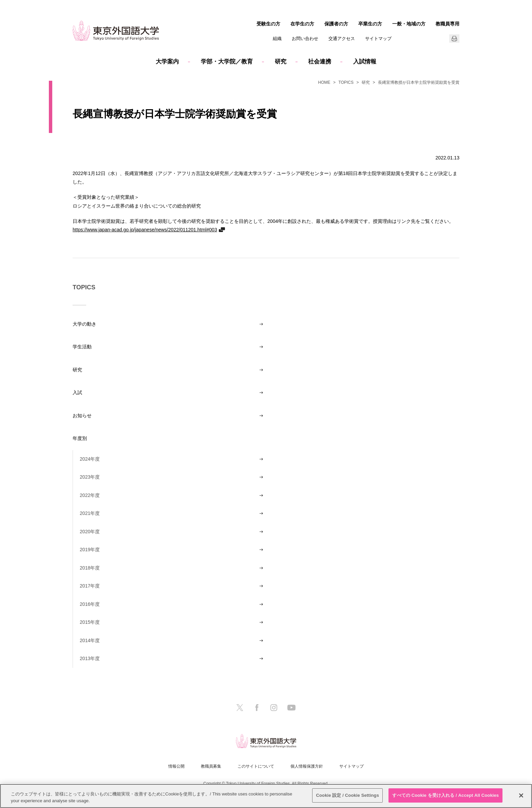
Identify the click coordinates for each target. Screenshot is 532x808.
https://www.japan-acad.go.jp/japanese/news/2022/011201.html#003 (145, 229)
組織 (277, 39)
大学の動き (84, 324)
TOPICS (346, 82)
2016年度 (90, 604)
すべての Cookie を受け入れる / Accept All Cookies (445, 795)
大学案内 (167, 62)
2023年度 (90, 477)
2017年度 (90, 586)
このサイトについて (256, 766)
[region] (266, 796)
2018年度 (90, 568)
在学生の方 (302, 24)
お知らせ (82, 416)
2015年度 (90, 622)
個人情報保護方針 (307, 766)
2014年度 (90, 640)
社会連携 (320, 62)
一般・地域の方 (409, 24)
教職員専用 (448, 24)
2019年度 (90, 550)
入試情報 (365, 62)
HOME (324, 82)
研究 (281, 62)
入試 (77, 392)
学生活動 (82, 347)
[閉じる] (521, 795)
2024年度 (90, 459)
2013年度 (90, 658)
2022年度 (90, 495)
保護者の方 (336, 24)
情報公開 (176, 766)
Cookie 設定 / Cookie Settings (347, 795)
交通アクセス (342, 39)
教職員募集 (211, 766)
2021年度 (90, 513)
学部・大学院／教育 (227, 62)
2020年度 (90, 532)
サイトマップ (378, 39)
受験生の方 (268, 24)
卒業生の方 (370, 24)
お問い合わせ (305, 39)
